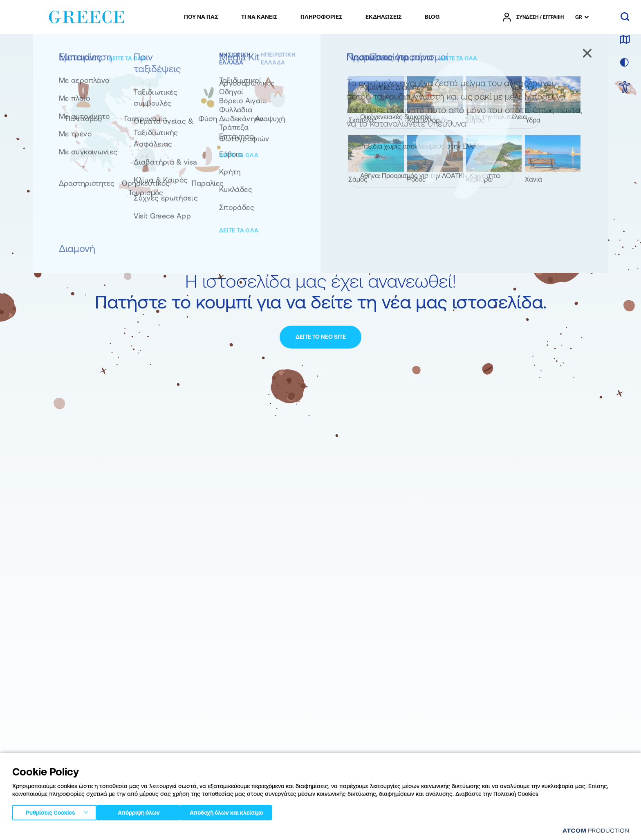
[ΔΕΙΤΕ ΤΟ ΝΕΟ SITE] (320, 337)
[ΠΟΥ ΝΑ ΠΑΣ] (201, 17)
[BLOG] (432, 17)
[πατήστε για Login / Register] (533, 17)
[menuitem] (201, 17)
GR (579, 17)
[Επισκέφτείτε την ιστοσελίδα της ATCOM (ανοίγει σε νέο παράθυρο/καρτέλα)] (596, 830)
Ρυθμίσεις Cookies (50, 811)
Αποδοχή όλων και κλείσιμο (241, 811)
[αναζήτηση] (625, 17)
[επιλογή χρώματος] (625, 63)
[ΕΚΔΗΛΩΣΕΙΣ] (384, 17)
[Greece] (87, 16)
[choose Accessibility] (625, 88)
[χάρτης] (625, 40)
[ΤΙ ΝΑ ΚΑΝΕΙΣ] (259, 17)
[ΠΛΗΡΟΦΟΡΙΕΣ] (322, 17)
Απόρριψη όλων (143, 811)
